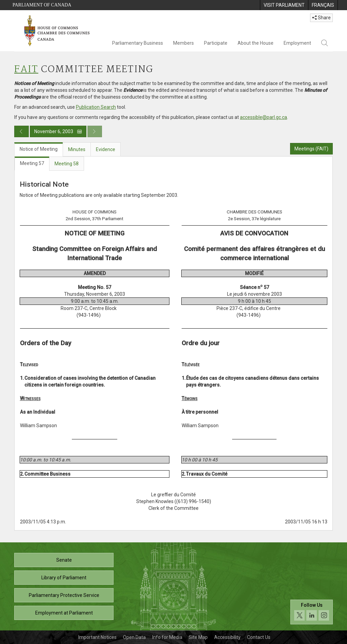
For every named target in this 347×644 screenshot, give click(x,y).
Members (183, 43)
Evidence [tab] (106, 149)
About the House (256, 43)
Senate (64, 560)
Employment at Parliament (64, 613)
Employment (297, 43)
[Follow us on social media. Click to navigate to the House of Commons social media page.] (312, 612)
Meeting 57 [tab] (32, 163)
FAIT (26, 70)
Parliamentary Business (138, 43)
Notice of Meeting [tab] (39, 149)
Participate (216, 43)
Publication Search (96, 107)
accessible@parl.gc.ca (263, 117)
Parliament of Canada (42, 5)
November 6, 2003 (58, 131)
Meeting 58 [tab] (67, 164)
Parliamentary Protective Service (64, 595)
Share (321, 18)
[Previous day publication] (22, 131)
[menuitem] (284, 5)
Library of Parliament (64, 578)
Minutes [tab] (77, 149)
